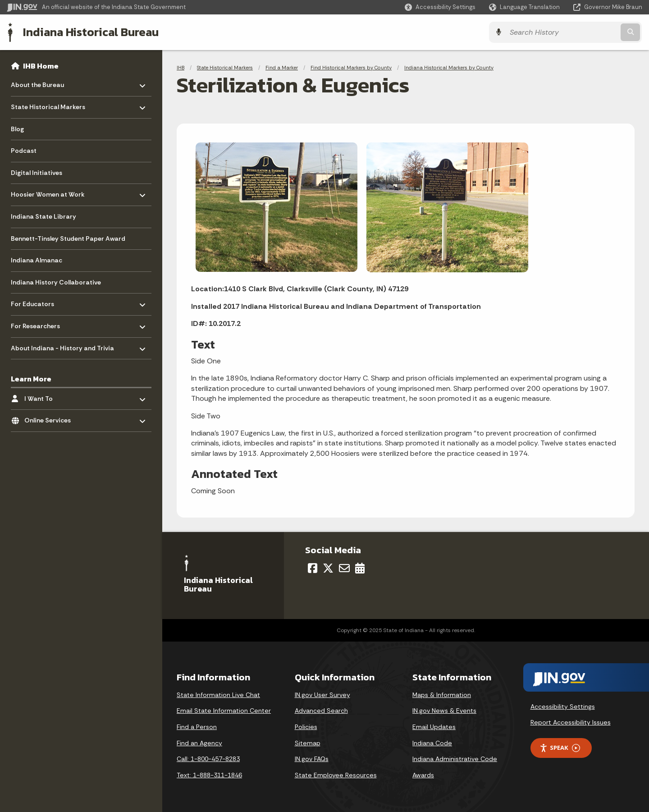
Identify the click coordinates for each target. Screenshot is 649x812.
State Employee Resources (336, 775)
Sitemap (308, 743)
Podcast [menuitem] (24, 151)
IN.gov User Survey (322, 695)
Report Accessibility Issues (571, 722)
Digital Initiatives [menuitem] (37, 173)
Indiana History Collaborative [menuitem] (56, 282)
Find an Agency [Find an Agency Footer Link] (199, 743)
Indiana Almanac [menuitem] (37, 260)
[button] (440, 7)
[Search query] (564, 32)
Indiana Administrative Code (455, 759)
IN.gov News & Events (444, 711)
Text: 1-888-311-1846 (209, 775)
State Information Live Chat (218, 695)
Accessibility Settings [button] (563, 706)
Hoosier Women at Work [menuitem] (48, 192)
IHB (181, 68)
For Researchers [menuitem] (37, 324)
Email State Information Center (224, 711)
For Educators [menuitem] (37, 302)
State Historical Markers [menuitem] (48, 105)
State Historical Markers (225, 68)
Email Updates (434, 727)
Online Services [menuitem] (51, 418)
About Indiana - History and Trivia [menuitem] (62, 346)
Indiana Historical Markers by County (449, 68)
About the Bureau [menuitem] (37, 83)
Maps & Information (442, 695)
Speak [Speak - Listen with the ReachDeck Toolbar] (560, 748)
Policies (306, 727)
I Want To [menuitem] (51, 396)
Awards (423, 775)
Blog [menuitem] (17, 129)
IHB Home (41, 66)
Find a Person (197, 727)
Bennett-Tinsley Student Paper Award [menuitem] (68, 239)
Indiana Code (432, 743)
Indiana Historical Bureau (91, 32)
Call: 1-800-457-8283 (208, 759)
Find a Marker (282, 68)
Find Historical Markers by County (351, 68)
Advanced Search (321, 711)
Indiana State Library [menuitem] (43, 216)
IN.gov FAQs (312, 759)
